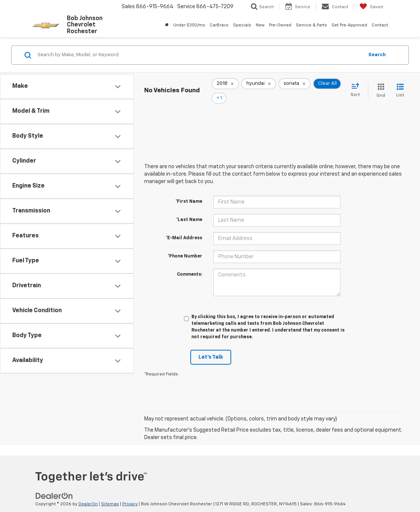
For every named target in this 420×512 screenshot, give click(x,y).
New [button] (260, 25)
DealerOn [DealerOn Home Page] (88, 494)
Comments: (190, 264)
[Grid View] (379, 86)
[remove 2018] (225, 86)
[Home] (167, 25)
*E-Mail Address (184, 228)
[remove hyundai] (259, 86)
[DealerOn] (54, 486)
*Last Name (189, 209)
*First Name (189, 191)
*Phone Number (185, 246)
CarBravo (219, 25)
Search (377, 55)
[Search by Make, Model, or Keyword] (199, 55)
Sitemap (110, 494)
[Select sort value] (357, 85)
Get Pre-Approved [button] (349, 25)
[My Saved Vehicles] (371, 7)
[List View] (400, 86)
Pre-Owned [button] (280, 25)
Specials (242, 25)
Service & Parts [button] (311, 25)
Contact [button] (380, 25)
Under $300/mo (189, 25)
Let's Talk (211, 347)
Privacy (130, 494)
